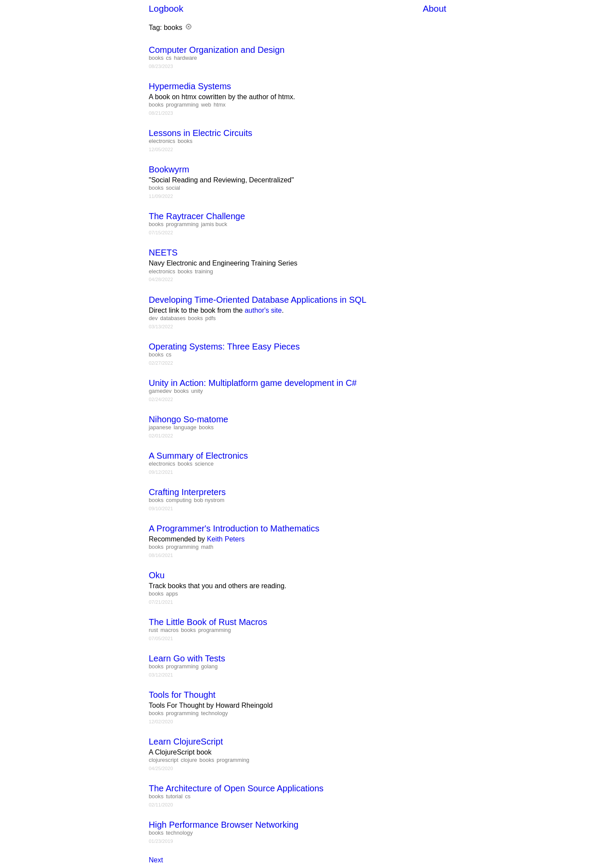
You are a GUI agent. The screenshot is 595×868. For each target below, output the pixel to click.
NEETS (163, 253)
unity (197, 391)
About (434, 8)
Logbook (166, 8)
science (204, 464)
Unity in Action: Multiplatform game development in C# (253, 383)
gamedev (160, 391)
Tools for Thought (182, 695)
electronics (162, 141)
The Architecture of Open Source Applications (236, 788)
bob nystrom (209, 500)
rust (154, 630)
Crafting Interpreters (188, 492)
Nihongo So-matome (189, 419)
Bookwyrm (169, 169)
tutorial (174, 796)
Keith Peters (226, 539)
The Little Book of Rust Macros (208, 622)
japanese (160, 427)
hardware (186, 58)
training (204, 271)
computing (179, 500)
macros (169, 630)
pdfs (210, 318)
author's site (263, 310)
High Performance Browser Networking (224, 825)
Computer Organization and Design (217, 50)
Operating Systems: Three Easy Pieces (225, 347)
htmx (220, 105)
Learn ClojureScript (186, 742)
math (207, 547)
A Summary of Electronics (199, 456)
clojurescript (164, 760)
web (206, 105)
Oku (157, 575)
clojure (189, 760)
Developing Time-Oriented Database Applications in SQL (258, 300)
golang (209, 666)
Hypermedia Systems (190, 86)
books (156, 58)
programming (182, 105)
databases (173, 318)
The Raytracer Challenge (197, 216)
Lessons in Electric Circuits (201, 133)
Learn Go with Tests (187, 658)
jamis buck (214, 224)
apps (172, 594)
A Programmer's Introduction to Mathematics (234, 528)
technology (214, 713)
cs (169, 58)
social (173, 188)
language (185, 427)
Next (156, 860)
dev (154, 318)
